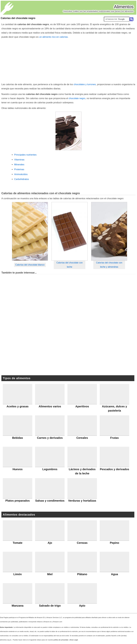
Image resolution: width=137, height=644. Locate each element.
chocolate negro (77, 98)
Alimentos (124, 7)
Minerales (19, 165)
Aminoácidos (21, 174)
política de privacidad (61, 640)
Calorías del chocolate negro (18, 18)
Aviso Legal (74, 640)
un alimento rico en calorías (54, 37)
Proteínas (19, 169)
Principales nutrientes (25, 155)
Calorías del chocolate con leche (70, 265)
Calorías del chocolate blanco (30, 265)
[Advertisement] (69, 60)
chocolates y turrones (85, 84)
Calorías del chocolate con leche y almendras (109, 265)
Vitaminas (19, 160)
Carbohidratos (22, 179)
